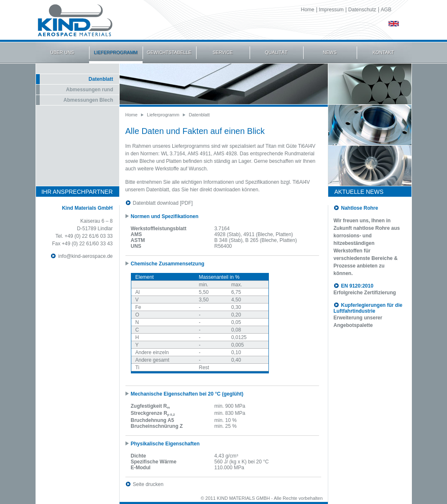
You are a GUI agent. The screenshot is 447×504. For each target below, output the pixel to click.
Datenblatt (101, 79)
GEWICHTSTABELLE (169, 52)
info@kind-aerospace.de (85, 256)
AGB (386, 10)
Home (308, 10)
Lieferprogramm (163, 115)
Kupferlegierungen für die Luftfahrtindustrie (368, 308)
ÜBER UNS (62, 52)
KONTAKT (383, 52)
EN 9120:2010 (357, 286)
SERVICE (222, 52)
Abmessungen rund (90, 90)
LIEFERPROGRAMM (116, 52)
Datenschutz (362, 10)
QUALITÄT (276, 52)
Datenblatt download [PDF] (163, 203)
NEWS (330, 52)
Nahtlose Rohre (360, 208)
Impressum (331, 10)
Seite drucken (148, 484)
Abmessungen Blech (88, 100)
